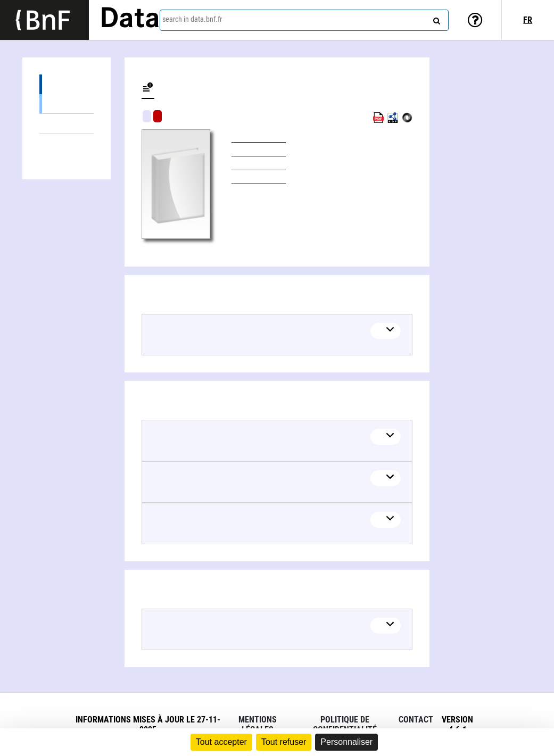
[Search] (435, 19)
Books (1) (67, 103)
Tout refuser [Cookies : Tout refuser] (284, 742)
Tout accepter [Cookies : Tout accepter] (221, 742)
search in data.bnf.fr (192, 19)
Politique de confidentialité (345, 725)
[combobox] (304, 20)
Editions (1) (67, 84)
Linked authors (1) (67, 144)
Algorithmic (158, 116)
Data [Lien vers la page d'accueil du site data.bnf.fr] (130, 20)
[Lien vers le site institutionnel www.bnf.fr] (44, 20)
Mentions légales (258, 725)
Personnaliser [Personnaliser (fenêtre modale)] (346, 742)
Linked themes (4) (67, 124)
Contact (416, 720)
